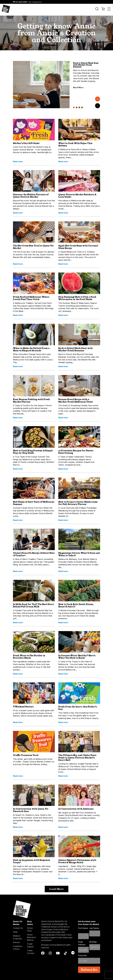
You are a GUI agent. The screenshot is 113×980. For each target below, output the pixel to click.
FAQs (15, 930)
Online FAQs (30, 928)
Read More (78, 86)
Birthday (94, 940)
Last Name (95, 927)
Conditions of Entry (18, 946)
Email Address (82, 941)
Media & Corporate (17, 935)
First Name (83, 928)
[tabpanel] (41, 83)
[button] (27, 2)
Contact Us (18, 926)
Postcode (83, 954)
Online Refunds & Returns (31, 936)
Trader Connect (31, 950)
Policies (16, 941)
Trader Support (30, 944)
